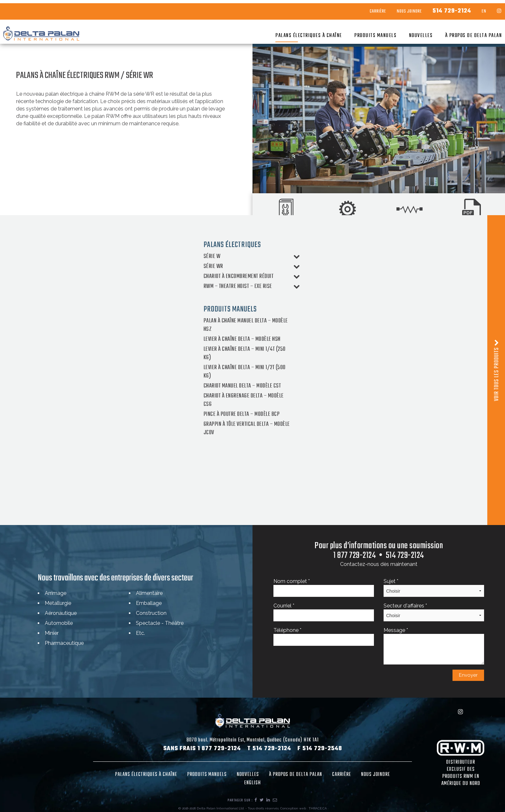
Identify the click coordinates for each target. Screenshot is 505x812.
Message (434, 646)
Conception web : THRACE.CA (304, 808)
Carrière (365, 8)
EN (471, 8)
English (252, 783)
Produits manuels (362, 33)
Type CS (274, 480)
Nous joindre (376, 775)
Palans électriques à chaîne (296, 33)
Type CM (159, 480)
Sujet (434, 588)
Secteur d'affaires (434, 612)
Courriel (324, 612)
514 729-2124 (439, 8)
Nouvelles (408, 33)
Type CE (43, 480)
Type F (388, 480)
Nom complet (324, 588)
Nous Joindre (396, 8)
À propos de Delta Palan (461, 33)
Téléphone (324, 636)
